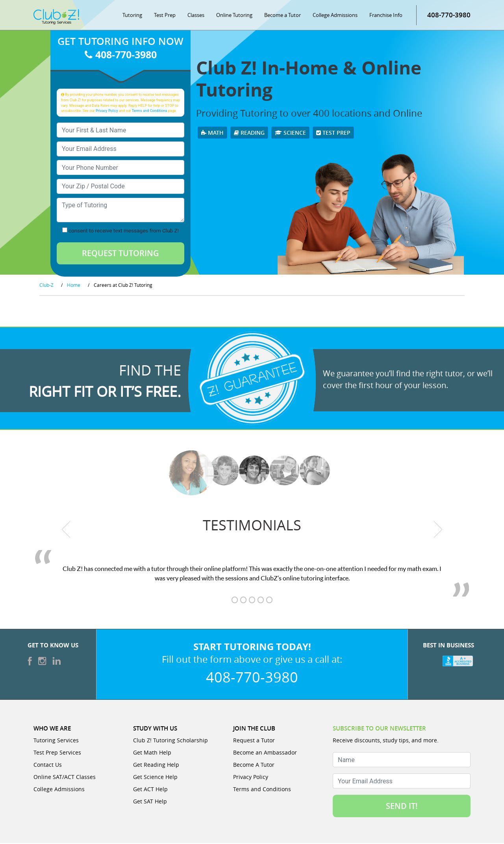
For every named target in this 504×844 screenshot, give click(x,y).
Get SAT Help (150, 802)
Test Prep (165, 16)
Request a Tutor (254, 741)
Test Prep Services (57, 753)
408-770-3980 (449, 16)
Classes (196, 16)
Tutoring (132, 16)
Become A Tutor (254, 765)
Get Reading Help (156, 765)
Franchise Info (386, 16)
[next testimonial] (438, 530)
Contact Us (48, 765)
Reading (249, 133)
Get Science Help (155, 778)
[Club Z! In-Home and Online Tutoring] (56, 17)
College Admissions (335, 16)
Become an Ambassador (265, 753)
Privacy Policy (107, 111)
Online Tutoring (234, 16)
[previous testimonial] (66, 530)
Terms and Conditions (150, 111)
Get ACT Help (150, 790)
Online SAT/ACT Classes (65, 778)
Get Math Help (152, 753)
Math (212, 133)
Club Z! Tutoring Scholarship (170, 741)
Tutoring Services (56, 741)
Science (290, 133)
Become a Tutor (283, 16)
